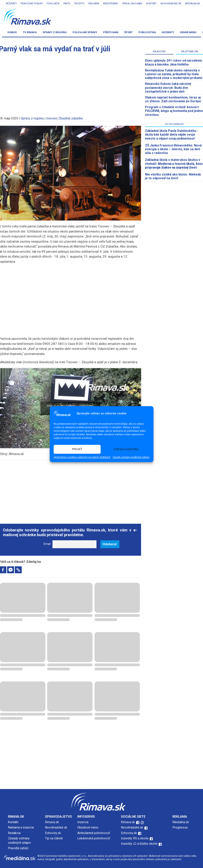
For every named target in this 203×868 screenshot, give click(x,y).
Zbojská (64, 118)
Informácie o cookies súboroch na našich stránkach (82, 457)
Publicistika (147, 32)
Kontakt (151, 4)
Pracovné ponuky (32, 4)
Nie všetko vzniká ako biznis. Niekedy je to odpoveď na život (173, 176)
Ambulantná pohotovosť (94, 833)
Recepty (79, 4)
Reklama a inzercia (21, 827)
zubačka (77, 118)
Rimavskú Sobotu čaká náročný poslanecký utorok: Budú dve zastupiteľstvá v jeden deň (168, 88)
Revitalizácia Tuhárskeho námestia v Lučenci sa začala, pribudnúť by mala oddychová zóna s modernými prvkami (174, 74)
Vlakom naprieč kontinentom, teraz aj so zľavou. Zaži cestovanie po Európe (173, 99)
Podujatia (53, 4)
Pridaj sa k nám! (132, 4)
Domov (12, 32)
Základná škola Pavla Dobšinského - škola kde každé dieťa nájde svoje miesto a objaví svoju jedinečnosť (172, 135)
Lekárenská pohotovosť (94, 838)
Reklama (94, 4)
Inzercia (83, 822)
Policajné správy (85, 32)
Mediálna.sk (192, 4)
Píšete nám (111, 32)
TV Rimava (30, 32)
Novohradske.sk (171, 4)
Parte (67, 4)
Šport (128, 32)
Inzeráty (11, 4)
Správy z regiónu (55, 32)
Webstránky (111, 4)
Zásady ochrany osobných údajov (131, 457)
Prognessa (180, 827)
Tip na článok (54, 838)
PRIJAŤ (77, 449)
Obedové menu (88, 827)
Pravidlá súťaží (18, 848)
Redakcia (14, 833)
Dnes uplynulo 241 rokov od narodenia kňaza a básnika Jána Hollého (173, 62)
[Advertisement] (70, 295)
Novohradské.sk (56, 827)
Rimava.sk (52, 822)
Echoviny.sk (53, 833)
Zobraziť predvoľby (126, 449)
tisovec (51, 118)
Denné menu (188, 32)
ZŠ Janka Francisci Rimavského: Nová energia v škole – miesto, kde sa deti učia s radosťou (173, 149)
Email (47, 544)
